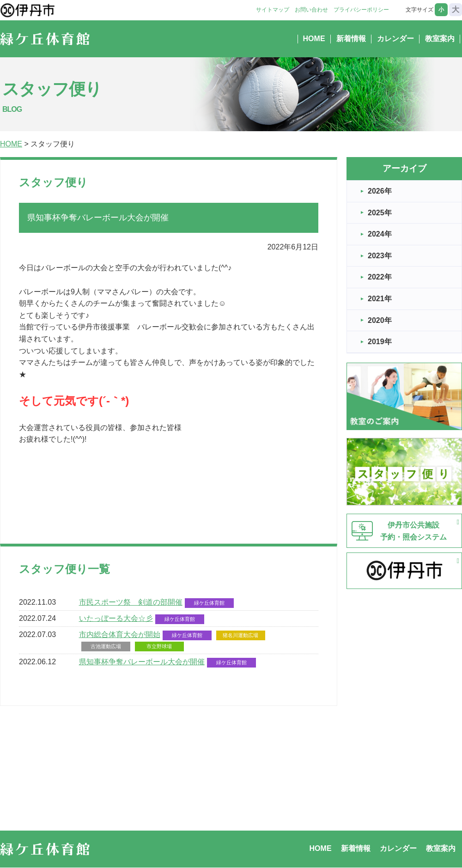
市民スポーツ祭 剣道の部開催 (131, 602)
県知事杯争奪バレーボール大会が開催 (142, 662)
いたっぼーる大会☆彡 (116, 618)
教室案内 (440, 39)
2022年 (380, 277)
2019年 (380, 342)
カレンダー (395, 39)
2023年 (380, 256)
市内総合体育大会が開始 (120, 634)
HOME (314, 39)
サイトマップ (273, 10)
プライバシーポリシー (361, 10)
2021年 (380, 299)
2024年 (380, 234)
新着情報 (351, 39)
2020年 (380, 320)
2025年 (380, 213)
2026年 (380, 191)
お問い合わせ (311, 10)
